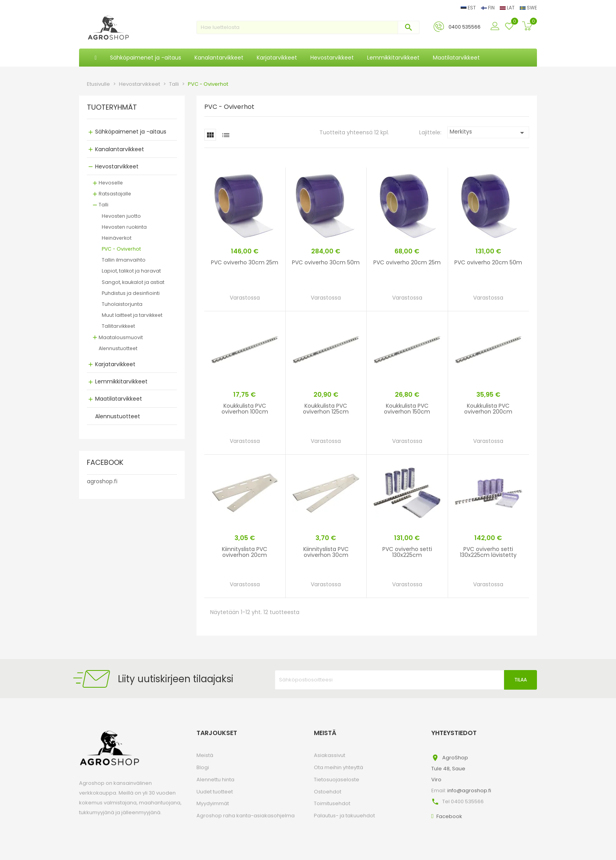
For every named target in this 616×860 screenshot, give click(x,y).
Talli (104, 205)
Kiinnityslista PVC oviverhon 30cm (326, 552)
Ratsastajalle (115, 194)
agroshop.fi (102, 481)
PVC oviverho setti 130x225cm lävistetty (488, 552)
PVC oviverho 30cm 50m (326, 262)
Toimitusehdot (332, 803)
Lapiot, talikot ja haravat (131, 271)
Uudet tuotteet (215, 792)
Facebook (449, 816)
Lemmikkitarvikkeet (121, 381)
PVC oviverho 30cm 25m (245, 262)
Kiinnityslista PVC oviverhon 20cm (245, 552)
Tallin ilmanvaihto (124, 260)
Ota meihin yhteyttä (339, 767)
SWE (528, 8)
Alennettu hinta (215, 780)
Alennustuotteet (118, 348)
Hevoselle (111, 183)
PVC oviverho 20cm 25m (407, 262)
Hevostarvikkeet (117, 166)
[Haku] (308, 27)
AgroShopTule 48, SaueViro (450, 769)
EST (469, 8)
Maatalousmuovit (121, 337)
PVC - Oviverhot (121, 249)
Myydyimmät (213, 803)
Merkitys (488, 133)
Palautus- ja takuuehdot (344, 816)
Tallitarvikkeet (118, 326)
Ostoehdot (328, 792)
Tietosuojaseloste (337, 780)
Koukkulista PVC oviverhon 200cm (488, 409)
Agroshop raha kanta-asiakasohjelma (246, 816)
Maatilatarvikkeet (119, 399)
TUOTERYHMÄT (112, 108)
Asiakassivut (330, 755)
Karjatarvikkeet (115, 364)
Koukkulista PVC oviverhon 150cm (407, 409)
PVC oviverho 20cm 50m (488, 262)
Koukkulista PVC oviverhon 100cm (245, 409)
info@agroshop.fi (469, 790)
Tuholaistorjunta (122, 304)
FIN (488, 8)
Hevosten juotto (121, 216)
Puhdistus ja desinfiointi (131, 293)
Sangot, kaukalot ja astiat (133, 282)
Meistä (205, 755)
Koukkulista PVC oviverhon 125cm (326, 409)
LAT (508, 8)
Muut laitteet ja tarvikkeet (132, 315)
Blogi (203, 767)
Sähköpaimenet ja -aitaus (131, 132)
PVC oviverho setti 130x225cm (407, 552)
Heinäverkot (117, 238)
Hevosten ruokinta (124, 227)
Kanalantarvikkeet (120, 149)
